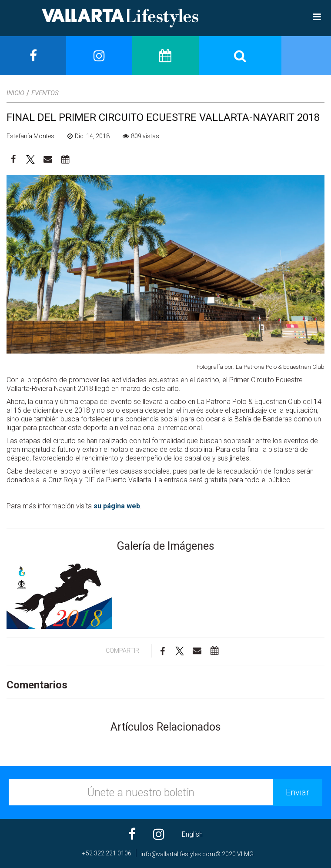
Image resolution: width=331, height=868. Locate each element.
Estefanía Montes (30, 136)
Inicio (15, 93)
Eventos (45, 93)
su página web (117, 506)
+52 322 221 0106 (107, 853)
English (192, 834)
